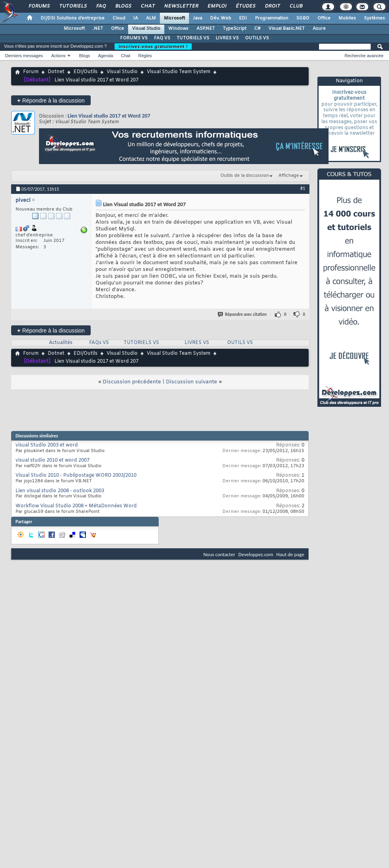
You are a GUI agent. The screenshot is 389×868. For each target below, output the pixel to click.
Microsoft (174, 18)
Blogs (123, 6)
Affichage (289, 176)
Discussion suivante (192, 382)
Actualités (61, 343)
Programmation (272, 18)
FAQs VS (99, 343)
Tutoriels (73, 6)
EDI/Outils (86, 72)
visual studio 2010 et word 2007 (53, 460)
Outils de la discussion (245, 176)
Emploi (217, 6)
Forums (39, 6)
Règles (145, 56)
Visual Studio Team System (179, 72)
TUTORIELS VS (193, 38)
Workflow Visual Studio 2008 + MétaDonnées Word (76, 506)
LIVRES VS (227, 38)
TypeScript (234, 29)
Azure (319, 29)
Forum (31, 72)
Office (324, 18)
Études (245, 6)
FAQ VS (162, 38)
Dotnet (56, 72)
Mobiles (347, 18)
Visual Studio (146, 29)
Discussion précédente (132, 382)
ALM (151, 18)
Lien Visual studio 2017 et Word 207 (109, 116)
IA (136, 18)
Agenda (105, 56)
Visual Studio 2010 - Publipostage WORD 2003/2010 (76, 476)
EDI (243, 18)
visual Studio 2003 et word (47, 445)
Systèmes (374, 18)
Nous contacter (219, 554)
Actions (58, 56)
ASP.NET (206, 29)
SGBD (303, 18)
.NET (98, 29)
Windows (178, 29)
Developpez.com (256, 554)
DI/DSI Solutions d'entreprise (73, 18)
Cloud (119, 18)
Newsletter (181, 6)
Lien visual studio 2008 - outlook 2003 (60, 491)
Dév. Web (221, 18)
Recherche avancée (364, 56)
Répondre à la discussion (51, 100)
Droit (272, 6)
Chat (147, 6)
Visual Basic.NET (287, 29)
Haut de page (290, 554)
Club (296, 6)
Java (197, 18)
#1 (303, 188)
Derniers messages (24, 56)
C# (257, 29)
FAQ (101, 6)
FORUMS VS (134, 38)
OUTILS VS (257, 38)
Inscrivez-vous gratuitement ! (153, 46)
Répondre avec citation (243, 314)
